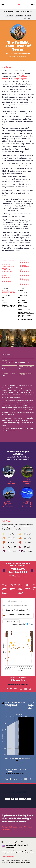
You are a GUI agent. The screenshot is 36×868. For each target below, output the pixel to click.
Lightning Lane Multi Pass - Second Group (9, 306)
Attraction (12, 54)
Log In (32, 4)
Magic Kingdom (20, 79)
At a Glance (9, 16)
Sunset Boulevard (8, 291)
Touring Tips (19, 16)
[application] (18, 648)
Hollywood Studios (24, 54)
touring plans (9, 418)
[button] (34, 16)
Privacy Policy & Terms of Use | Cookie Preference (16, 862)
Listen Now (10, 857)
